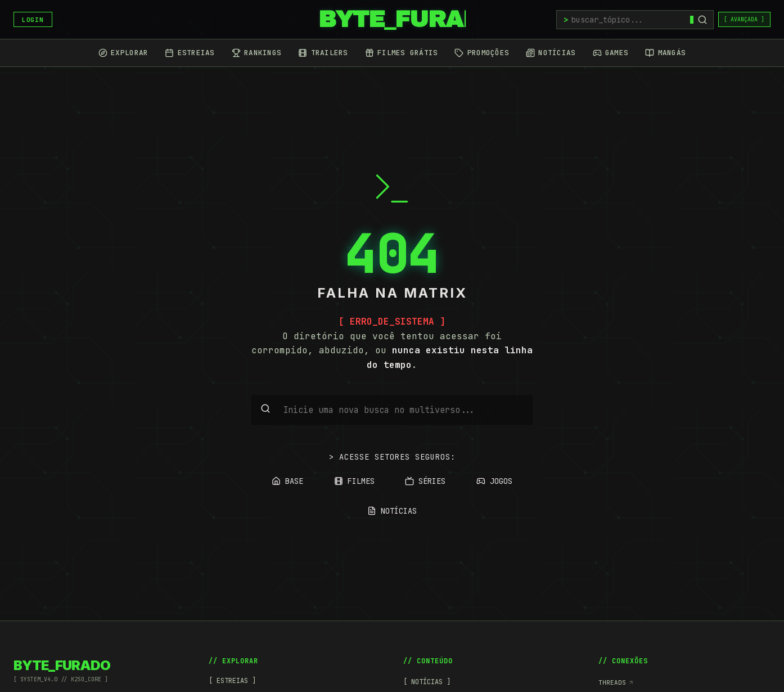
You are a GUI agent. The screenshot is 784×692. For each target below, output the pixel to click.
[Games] (611, 53)
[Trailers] (323, 53)
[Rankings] (256, 53)
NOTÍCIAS (392, 511)
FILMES (354, 481)
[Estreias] (190, 53)
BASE (287, 481)
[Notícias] (551, 53)
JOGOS (494, 481)
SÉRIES (425, 481)
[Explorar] (123, 53)
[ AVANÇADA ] (744, 19)
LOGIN (33, 20)
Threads (616, 682)
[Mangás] (665, 53)
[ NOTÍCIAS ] (427, 682)
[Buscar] (702, 20)
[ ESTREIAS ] (232, 681)
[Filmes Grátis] (402, 53)
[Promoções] (482, 53)
